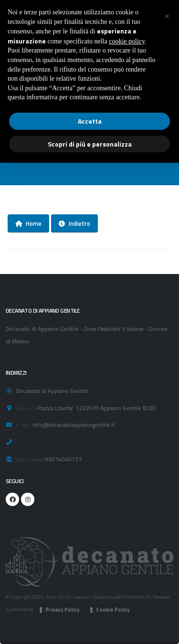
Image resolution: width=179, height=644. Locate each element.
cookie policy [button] (127, 41)
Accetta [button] (90, 121)
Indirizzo (26, 408)
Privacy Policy (63, 610)
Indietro (74, 223)
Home (28, 223)
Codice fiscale (30, 459)
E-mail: (23, 425)
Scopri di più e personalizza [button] (90, 144)
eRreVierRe (22, 609)
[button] (167, 15)
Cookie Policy (113, 610)
